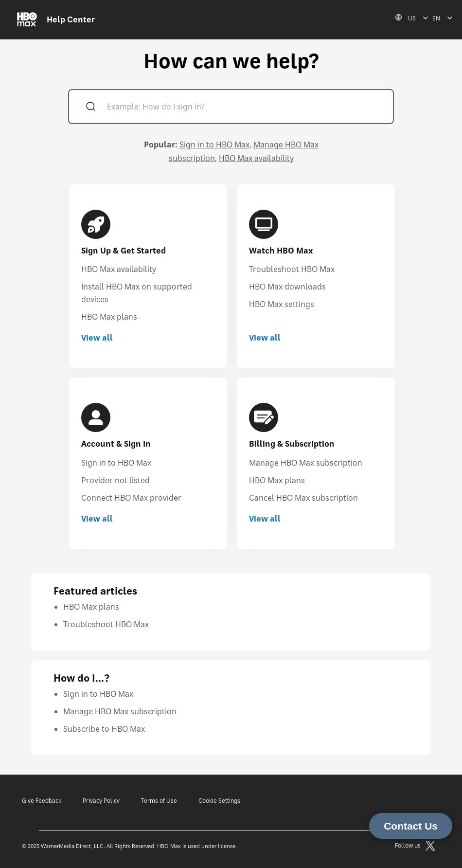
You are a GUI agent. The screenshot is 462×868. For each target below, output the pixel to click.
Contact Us (411, 826)
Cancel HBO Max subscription (303, 498)
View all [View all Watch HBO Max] (265, 338)
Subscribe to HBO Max (104, 729)
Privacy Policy (101, 801)
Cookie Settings (219, 801)
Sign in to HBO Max (214, 145)
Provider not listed (115, 480)
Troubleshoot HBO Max (292, 269)
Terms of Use (159, 801)
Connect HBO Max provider (131, 498)
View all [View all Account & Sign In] (97, 519)
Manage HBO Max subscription (306, 463)
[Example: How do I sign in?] (245, 108)
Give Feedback (42, 801)
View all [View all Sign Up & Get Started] (97, 338)
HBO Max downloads (287, 287)
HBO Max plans (109, 317)
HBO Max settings (282, 304)
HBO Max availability (256, 158)
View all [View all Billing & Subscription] (265, 519)
